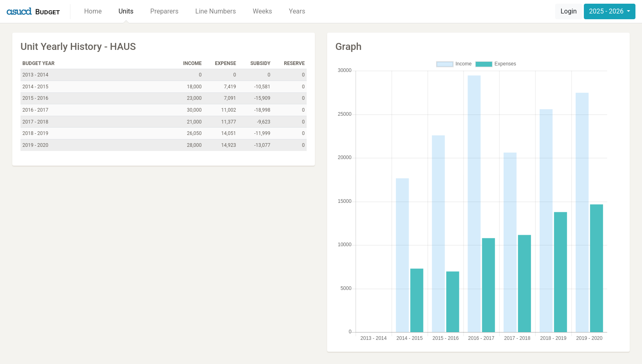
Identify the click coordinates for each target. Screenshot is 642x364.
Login (569, 11)
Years (297, 11)
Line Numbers (216, 11)
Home (93, 11)
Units (126, 11)
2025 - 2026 (607, 11)
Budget (47, 12)
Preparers (164, 11)
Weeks (262, 11)
